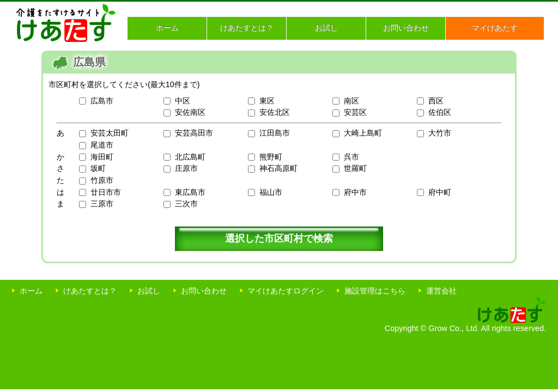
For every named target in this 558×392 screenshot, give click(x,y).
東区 (267, 101)
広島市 (102, 101)
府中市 (355, 192)
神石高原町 (278, 168)
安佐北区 (275, 112)
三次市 (186, 204)
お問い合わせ (406, 28)
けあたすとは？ (247, 28)
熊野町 (271, 157)
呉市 (351, 157)
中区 (183, 101)
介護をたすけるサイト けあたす (66, 23)
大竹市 (440, 133)
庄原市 (186, 168)
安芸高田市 (194, 133)
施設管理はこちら (375, 291)
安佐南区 (190, 112)
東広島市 (190, 192)
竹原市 (102, 180)
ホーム (167, 28)
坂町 (98, 168)
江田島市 (275, 133)
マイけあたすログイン (286, 291)
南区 (351, 101)
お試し (326, 28)
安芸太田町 (110, 133)
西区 (436, 101)
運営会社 (441, 291)
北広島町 (190, 157)
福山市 (271, 192)
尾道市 (102, 145)
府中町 (440, 192)
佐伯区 (440, 112)
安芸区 (355, 112)
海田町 (102, 157)
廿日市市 (106, 192)
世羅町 (355, 168)
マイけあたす (495, 28)
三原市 (102, 204)
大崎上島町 (363, 133)
